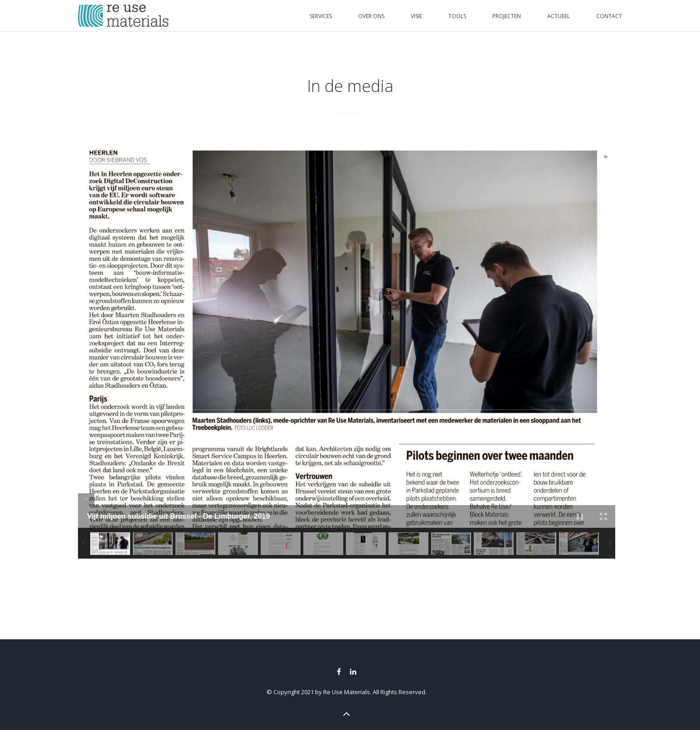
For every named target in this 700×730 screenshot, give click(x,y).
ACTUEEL (559, 16)
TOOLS (457, 16)
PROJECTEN (507, 16)
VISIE (416, 16)
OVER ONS (371, 16)
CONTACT (609, 16)
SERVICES (321, 16)
